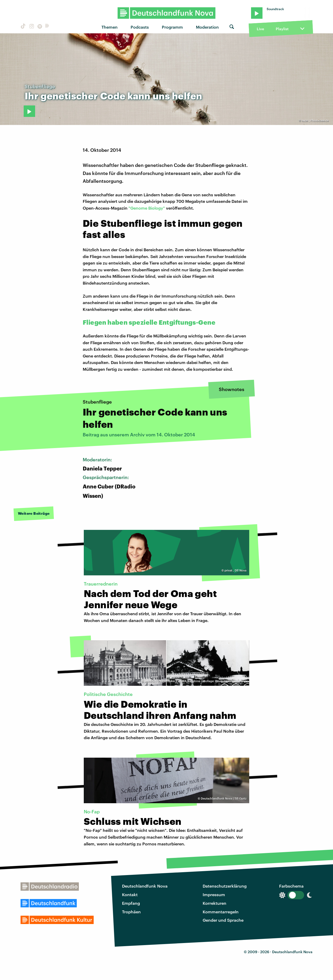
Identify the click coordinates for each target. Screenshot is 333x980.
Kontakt (130, 894)
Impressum (214, 894)
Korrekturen (214, 903)
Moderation (207, 27)
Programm (172, 27)
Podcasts (140, 27)
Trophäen (131, 912)
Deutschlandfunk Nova (145, 886)
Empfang (131, 903)
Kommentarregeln (221, 912)
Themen (110, 27)
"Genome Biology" (147, 208)
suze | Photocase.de (315, 120)
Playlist (282, 29)
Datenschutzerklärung (225, 886)
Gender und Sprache (223, 920)
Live (260, 29)
